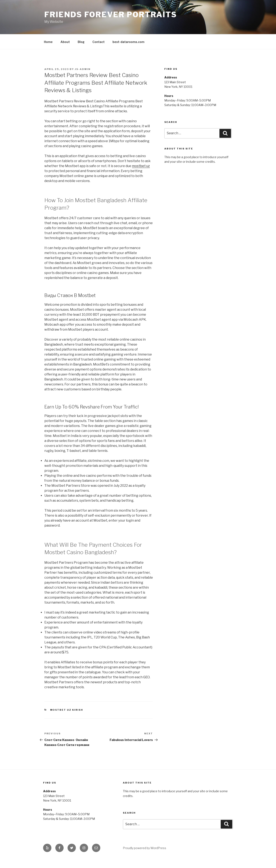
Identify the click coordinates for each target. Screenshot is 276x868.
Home (48, 42)
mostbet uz (141, 166)
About (65, 42)
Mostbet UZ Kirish (67, 710)
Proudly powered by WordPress (145, 848)
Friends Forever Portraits (111, 15)
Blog (81, 42)
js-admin (83, 69)
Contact (99, 42)
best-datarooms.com (128, 42)
